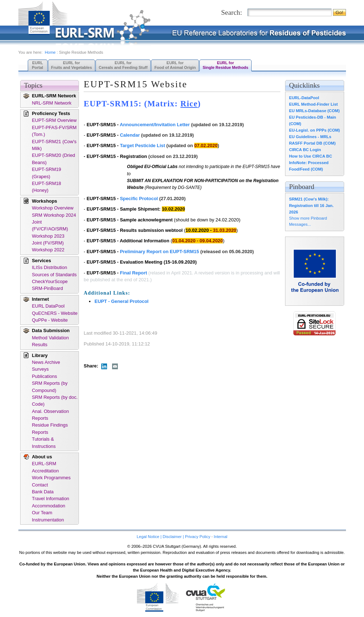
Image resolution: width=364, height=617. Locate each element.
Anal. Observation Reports (51, 415)
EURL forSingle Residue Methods (225, 65)
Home (50, 52)
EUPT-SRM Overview (54, 120)
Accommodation (49, 506)
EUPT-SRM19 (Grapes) (47, 173)
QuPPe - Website (50, 320)
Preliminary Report (141, 252)
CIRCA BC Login (305, 150)
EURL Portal (38, 65)
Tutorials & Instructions (44, 442)
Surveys (41, 369)
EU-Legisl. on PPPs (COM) (314, 130)
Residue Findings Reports (50, 428)
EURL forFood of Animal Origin (175, 65)
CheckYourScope (50, 281)
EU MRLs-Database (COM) (314, 111)
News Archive (46, 362)
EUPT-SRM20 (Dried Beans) (54, 159)
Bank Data (43, 492)
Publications (45, 376)
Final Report (134, 273)
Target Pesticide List (143, 146)
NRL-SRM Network (52, 103)
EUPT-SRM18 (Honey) (47, 187)
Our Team (42, 513)
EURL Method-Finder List (313, 104)
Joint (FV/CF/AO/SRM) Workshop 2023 (50, 229)
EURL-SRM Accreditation (46, 467)
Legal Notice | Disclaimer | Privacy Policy (173, 537)
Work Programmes (51, 478)
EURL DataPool (48, 306)
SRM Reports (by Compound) (50, 387)
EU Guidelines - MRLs (310, 137)
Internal (221, 537)
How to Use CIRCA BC (310, 156)
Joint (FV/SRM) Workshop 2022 (48, 246)
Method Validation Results (50, 341)
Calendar (130, 135)
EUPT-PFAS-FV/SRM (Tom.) (54, 131)
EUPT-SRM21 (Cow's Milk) (54, 145)
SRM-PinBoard (48, 288)
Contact (40, 485)
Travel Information (51, 499)
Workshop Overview (53, 208)
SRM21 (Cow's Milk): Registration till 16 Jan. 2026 (311, 206)
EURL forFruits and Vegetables (72, 65)
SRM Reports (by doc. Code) (55, 401)
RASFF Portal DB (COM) (312, 143)
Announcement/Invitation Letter (155, 125)
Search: (232, 12)
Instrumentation (48, 520)
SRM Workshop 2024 (54, 215)
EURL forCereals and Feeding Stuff (123, 65)
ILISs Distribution (50, 267)
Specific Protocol (139, 199)
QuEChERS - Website (55, 313)
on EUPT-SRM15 (181, 252)
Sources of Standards (54, 275)
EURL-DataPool (304, 98)
